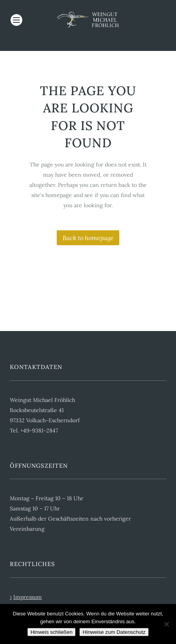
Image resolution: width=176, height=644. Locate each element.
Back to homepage (88, 238)
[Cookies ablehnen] (166, 624)
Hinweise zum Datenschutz (114, 632)
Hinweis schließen (51, 632)
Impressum (28, 597)
